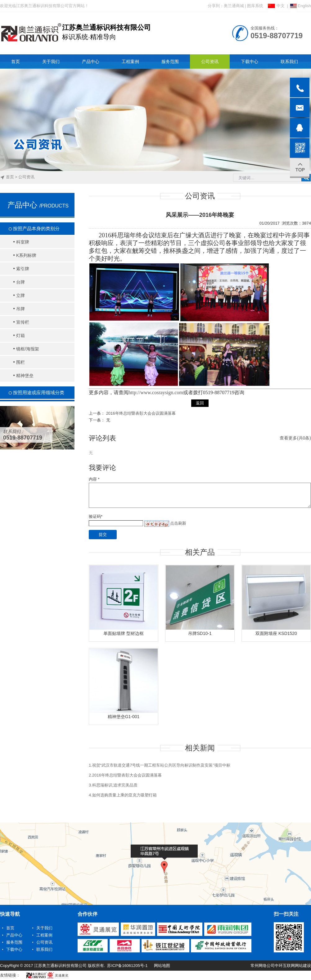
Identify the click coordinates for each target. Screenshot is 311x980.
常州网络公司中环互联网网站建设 (281, 966)
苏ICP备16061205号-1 (127, 966)
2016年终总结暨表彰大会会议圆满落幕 (141, 413)
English (301, 6)
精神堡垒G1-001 (124, 717)
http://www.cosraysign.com (156, 392)
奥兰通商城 (234, 6)
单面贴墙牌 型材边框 (124, 633)
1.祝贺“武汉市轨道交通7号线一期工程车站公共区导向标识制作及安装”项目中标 (160, 765)
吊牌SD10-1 (200, 633)
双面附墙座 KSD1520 (276, 633)
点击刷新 (178, 523)
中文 (276, 6)
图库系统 (255, 6)
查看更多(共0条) (295, 438)
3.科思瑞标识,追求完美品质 (113, 785)
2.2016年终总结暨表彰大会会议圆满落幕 (125, 775)
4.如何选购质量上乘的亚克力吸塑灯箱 (123, 795)
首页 (10, 177)
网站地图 (162, 966)
